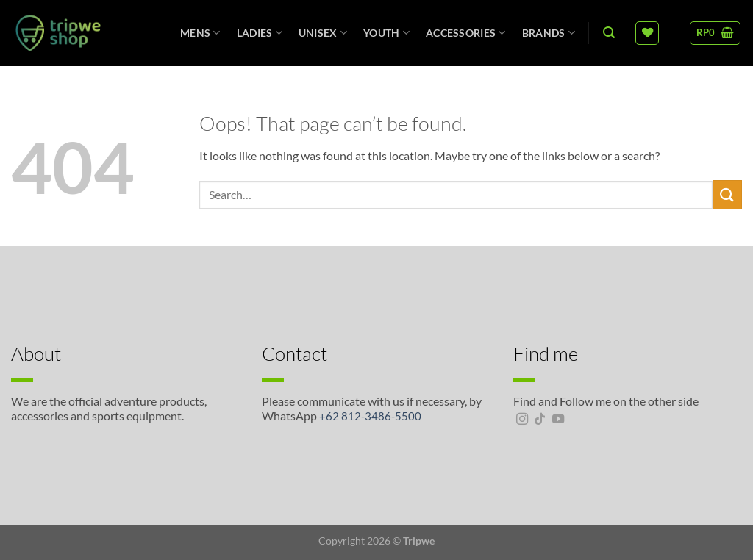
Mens (200, 33)
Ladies (260, 33)
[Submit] (727, 194)
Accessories (466, 33)
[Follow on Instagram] (522, 420)
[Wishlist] (647, 33)
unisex (323, 33)
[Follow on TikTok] (540, 420)
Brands (549, 33)
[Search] (609, 33)
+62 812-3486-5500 (370, 416)
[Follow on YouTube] (558, 420)
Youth (386, 33)
